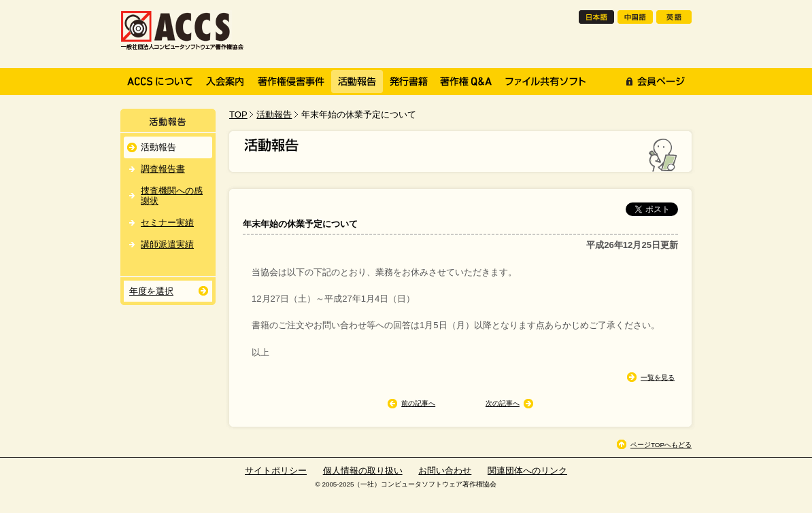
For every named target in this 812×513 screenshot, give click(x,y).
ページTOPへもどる (661, 445)
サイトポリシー (276, 471)
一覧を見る (658, 377)
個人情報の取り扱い (363, 471)
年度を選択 (151, 291)
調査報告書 (163, 169)
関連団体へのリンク (527, 471)
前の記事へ (418, 403)
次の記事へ (503, 403)
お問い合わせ (445, 471)
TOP (238, 114)
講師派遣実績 (167, 244)
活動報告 (274, 114)
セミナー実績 (167, 223)
